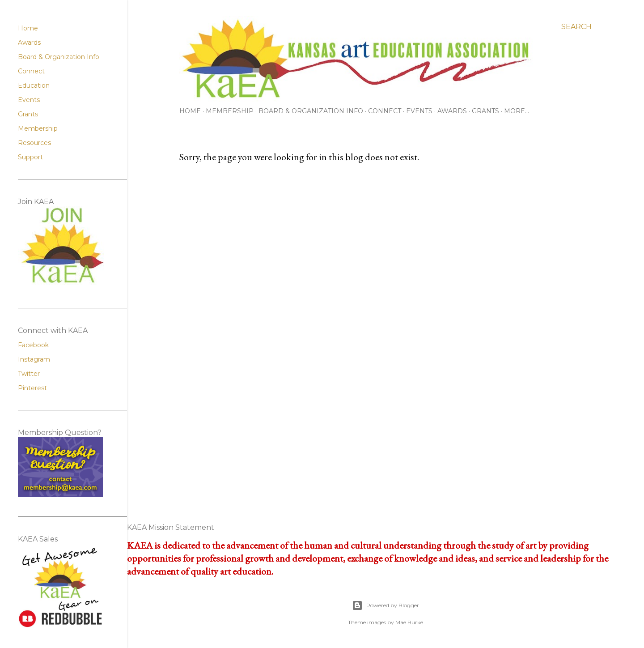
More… (517, 111)
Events (419, 111)
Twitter (29, 374)
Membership (230, 111)
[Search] (576, 27)
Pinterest (32, 388)
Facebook (33, 345)
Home (190, 111)
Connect (385, 111)
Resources (34, 143)
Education (34, 85)
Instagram (34, 359)
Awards (452, 111)
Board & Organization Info (311, 111)
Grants (485, 111)
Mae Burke (409, 622)
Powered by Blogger (386, 605)
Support (30, 157)
